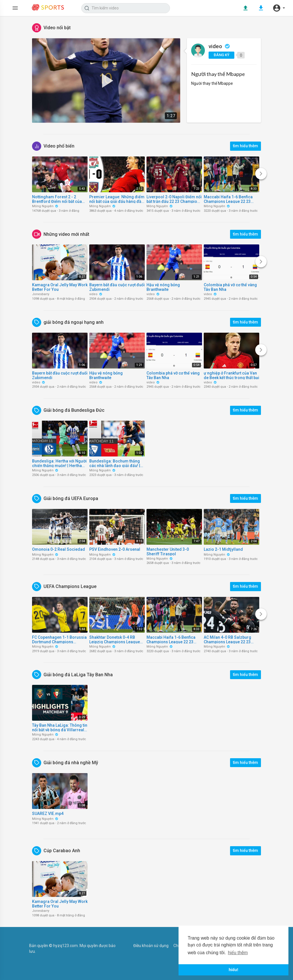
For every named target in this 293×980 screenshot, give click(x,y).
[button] (279, 8)
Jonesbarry (41, 294)
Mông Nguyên (45, 206)
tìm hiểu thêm (246, 146)
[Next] (261, 174)
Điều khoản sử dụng (151, 946)
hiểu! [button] (233, 970)
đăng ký (222, 55)
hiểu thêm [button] (238, 953)
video (219, 46)
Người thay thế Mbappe (218, 74)
